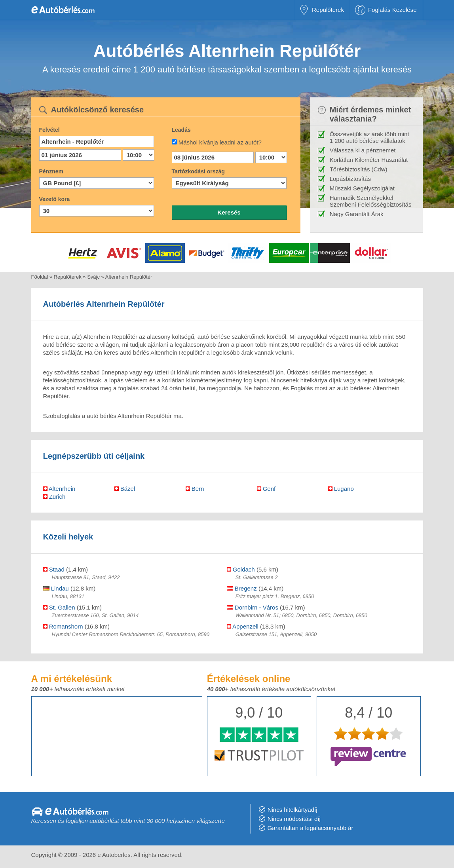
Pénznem (51, 171)
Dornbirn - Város (253, 607)
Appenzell (243, 626)
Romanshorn (63, 626)
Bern (195, 489)
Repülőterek (328, 10)
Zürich (54, 497)
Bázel (125, 489)
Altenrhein (59, 489)
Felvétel (49, 130)
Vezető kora (55, 199)
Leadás (181, 130)
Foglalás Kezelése (392, 10)
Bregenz (242, 588)
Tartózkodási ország (198, 171)
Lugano (341, 489)
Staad (54, 569)
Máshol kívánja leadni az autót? (220, 142)
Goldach (241, 569)
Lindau (56, 588)
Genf (266, 489)
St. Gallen (59, 607)
